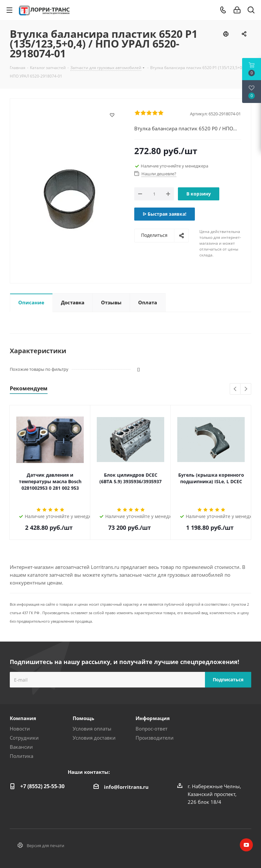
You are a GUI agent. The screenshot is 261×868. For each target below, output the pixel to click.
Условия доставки (94, 738)
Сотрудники (24, 738)
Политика (22, 756)
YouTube (246, 845)
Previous (235, 389)
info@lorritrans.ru (126, 787)
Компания (23, 718)
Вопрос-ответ (152, 729)
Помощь (83, 718)
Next (246, 389)
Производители (155, 738)
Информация (153, 718)
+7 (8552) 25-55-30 (42, 786)
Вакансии (21, 747)
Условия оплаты (92, 729)
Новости (20, 729)
